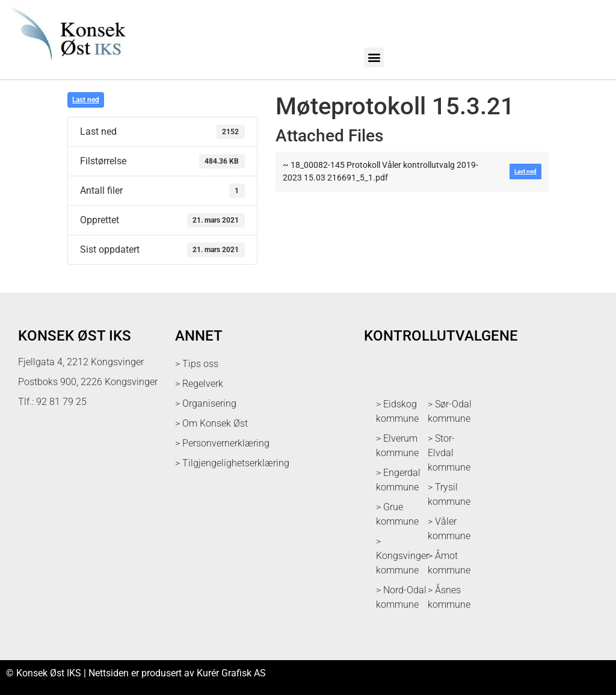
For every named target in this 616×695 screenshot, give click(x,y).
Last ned (86, 100)
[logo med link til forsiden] (66, 66)
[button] (374, 57)
